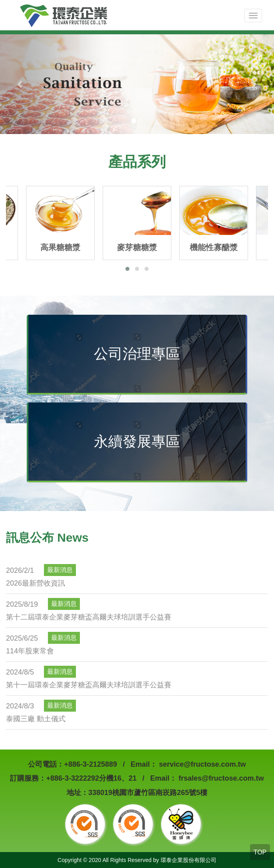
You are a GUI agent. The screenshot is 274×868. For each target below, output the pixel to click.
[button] (127, 269)
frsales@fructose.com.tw (220, 778)
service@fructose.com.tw (202, 764)
